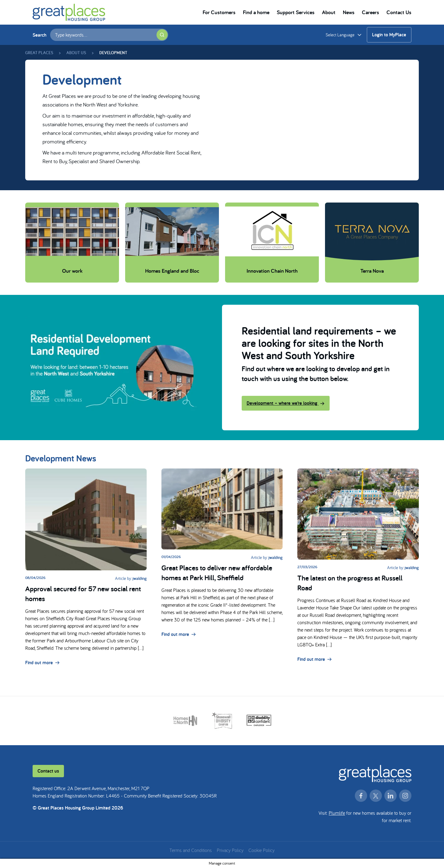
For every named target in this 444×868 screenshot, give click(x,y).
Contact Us (399, 12)
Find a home (256, 12)
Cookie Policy (262, 850)
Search (40, 35)
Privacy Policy (230, 850)
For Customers (219, 12)
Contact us (48, 771)
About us (76, 53)
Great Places (39, 53)
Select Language (340, 35)
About (329, 12)
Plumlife (337, 813)
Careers (371, 12)
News (349, 12)
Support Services (296, 12)
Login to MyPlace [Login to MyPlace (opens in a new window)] (389, 35)
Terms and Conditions (191, 850)
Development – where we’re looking (286, 403)
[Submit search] (162, 35)
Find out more (42, 663)
